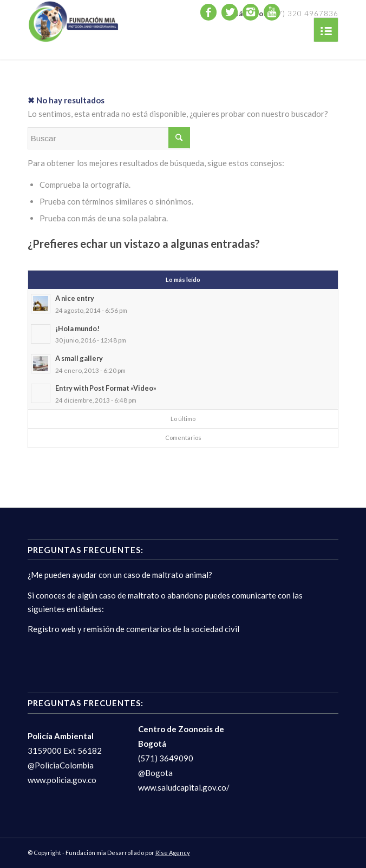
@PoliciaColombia (61, 765)
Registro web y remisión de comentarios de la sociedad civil (133, 629)
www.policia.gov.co (62, 780)
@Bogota (155, 773)
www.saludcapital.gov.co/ (184, 787)
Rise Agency (173, 853)
